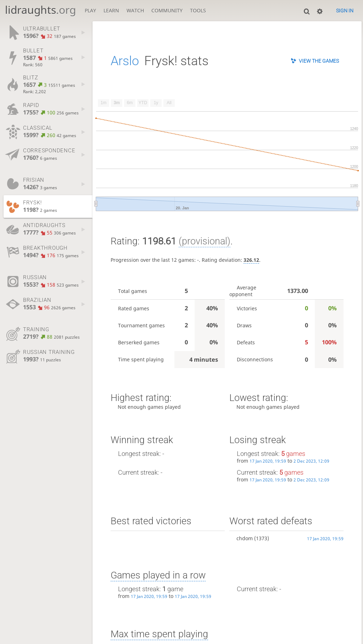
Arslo (125, 61)
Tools (198, 10)
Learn (111, 10)
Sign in (345, 11)
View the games (319, 61)
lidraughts (40, 10)
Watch (135, 10)
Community (167, 10)
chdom (245, 538)
